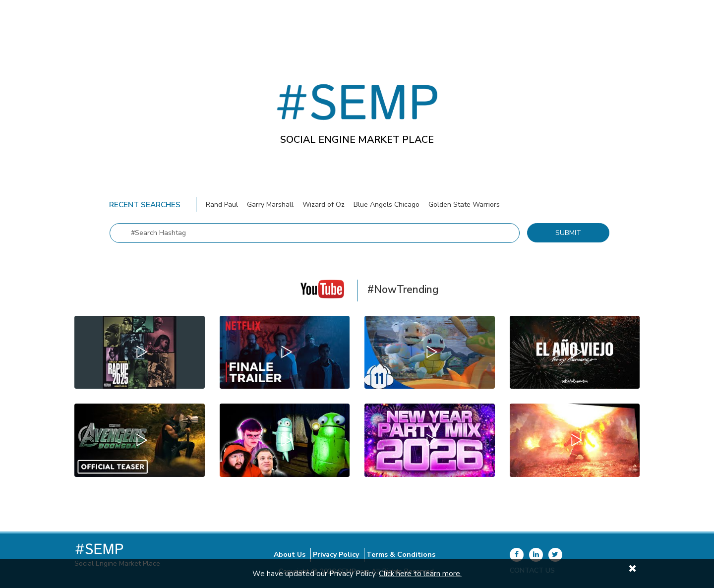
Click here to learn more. (420, 574)
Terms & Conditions (401, 555)
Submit (568, 233)
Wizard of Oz (325, 205)
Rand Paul (223, 205)
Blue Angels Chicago (387, 205)
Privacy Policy (336, 555)
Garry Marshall (270, 205)
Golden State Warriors (464, 205)
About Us (290, 555)
